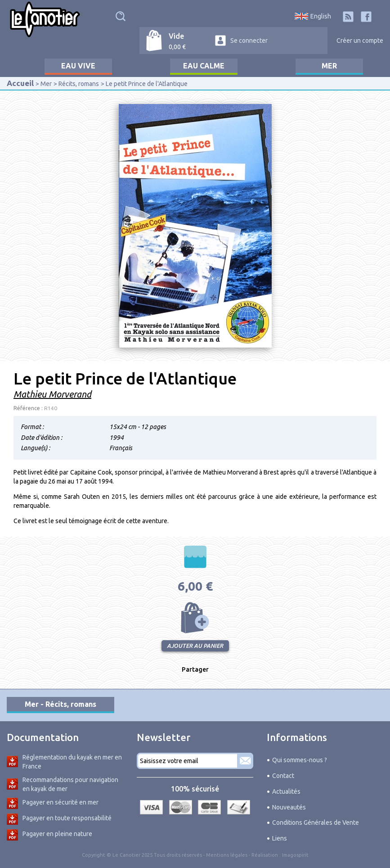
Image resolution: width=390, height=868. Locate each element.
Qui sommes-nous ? (300, 760)
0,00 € (177, 47)
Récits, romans (79, 84)
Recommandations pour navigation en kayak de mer (70, 784)
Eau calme (204, 66)
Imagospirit (295, 855)
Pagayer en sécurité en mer (61, 802)
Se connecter (249, 41)
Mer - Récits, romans (61, 704)
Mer (329, 66)
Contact (283, 776)
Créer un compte (360, 41)
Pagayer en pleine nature (57, 834)
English (321, 16)
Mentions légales (227, 855)
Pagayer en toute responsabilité (67, 818)
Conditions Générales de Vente (316, 823)
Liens (280, 838)
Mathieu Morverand (52, 394)
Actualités (286, 791)
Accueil (20, 83)
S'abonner (245, 761)
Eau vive (78, 66)
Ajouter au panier (195, 618)
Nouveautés (289, 807)
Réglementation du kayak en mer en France (72, 762)
